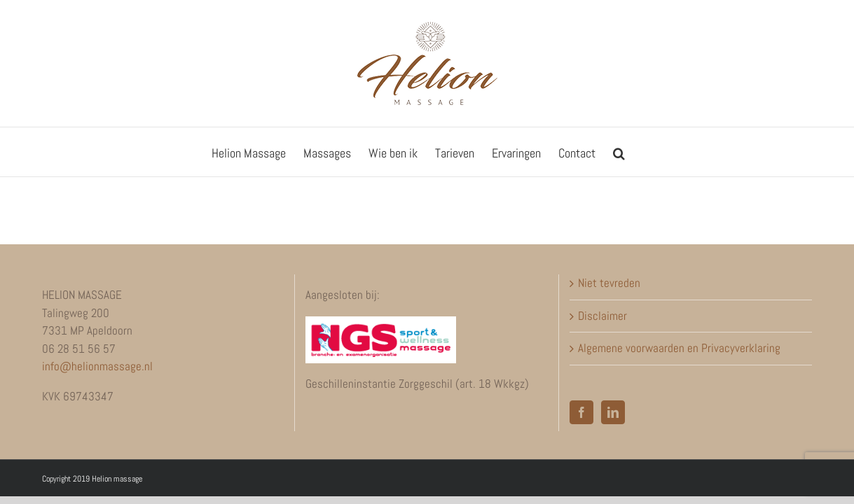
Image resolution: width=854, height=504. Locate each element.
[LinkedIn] (613, 412)
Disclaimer (602, 316)
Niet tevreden (609, 283)
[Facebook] (581, 412)
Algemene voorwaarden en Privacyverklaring (679, 348)
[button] (670, 152)
